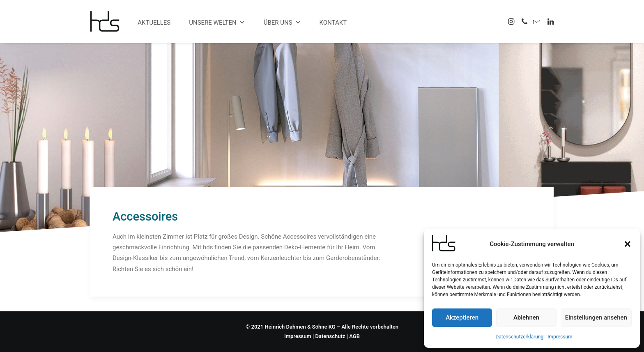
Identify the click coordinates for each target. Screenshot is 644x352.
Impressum (560, 337)
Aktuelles (154, 23)
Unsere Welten (217, 23)
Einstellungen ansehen (596, 317)
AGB (354, 336)
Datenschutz (330, 336)
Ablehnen (526, 317)
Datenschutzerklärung (519, 337)
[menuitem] (512, 21)
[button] (628, 244)
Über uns (282, 23)
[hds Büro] (108, 21)
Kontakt (333, 23)
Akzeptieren (462, 317)
